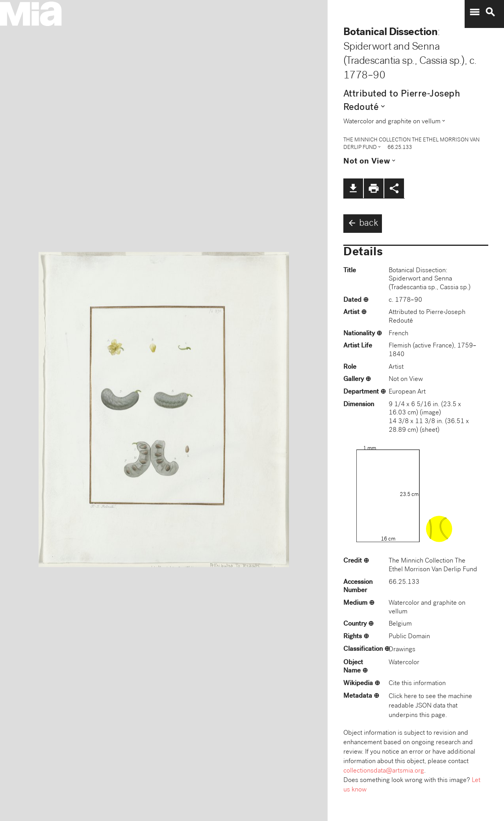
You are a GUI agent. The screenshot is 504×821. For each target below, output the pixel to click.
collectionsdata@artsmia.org (384, 771)
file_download (353, 188)
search (490, 12)
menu (474, 12)
